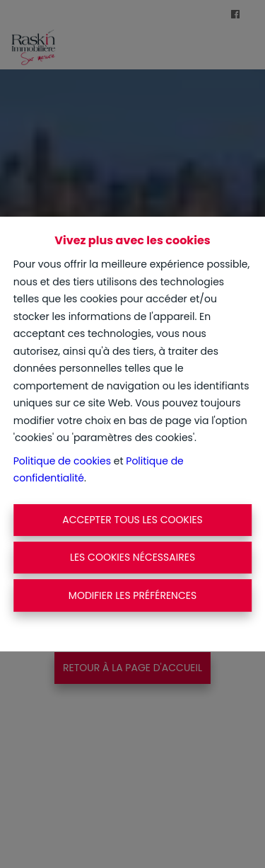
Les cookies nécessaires (132, 557)
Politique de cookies (62, 461)
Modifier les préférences (132, 595)
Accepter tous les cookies (132, 520)
